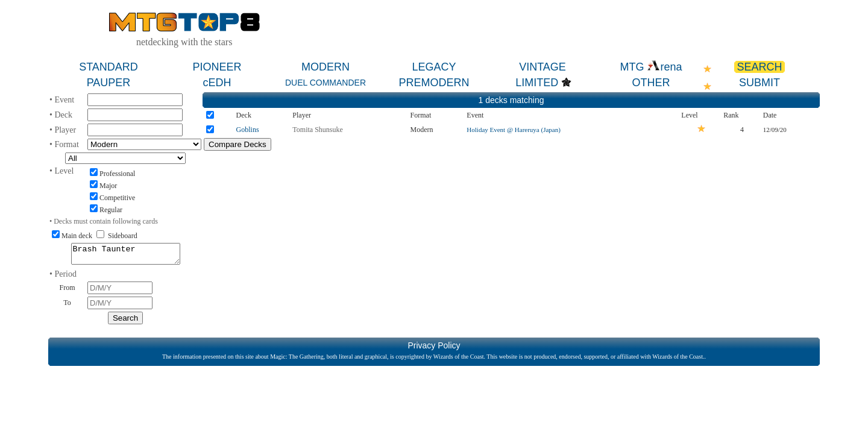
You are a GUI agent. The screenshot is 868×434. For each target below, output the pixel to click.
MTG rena (651, 67)
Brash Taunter (126, 256)
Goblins (248, 130)
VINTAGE (542, 67)
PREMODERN (434, 83)
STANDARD (108, 67)
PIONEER (217, 67)
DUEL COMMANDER (325, 83)
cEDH (217, 83)
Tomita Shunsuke (318, 130)
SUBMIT (759, 83)
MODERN (325, 67)
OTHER (651, 83)
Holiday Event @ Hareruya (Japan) (514, 130)
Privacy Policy (434, 349)
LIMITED (537, 83)
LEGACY (434, 67)
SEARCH (759, 67)
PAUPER (109, 83)
